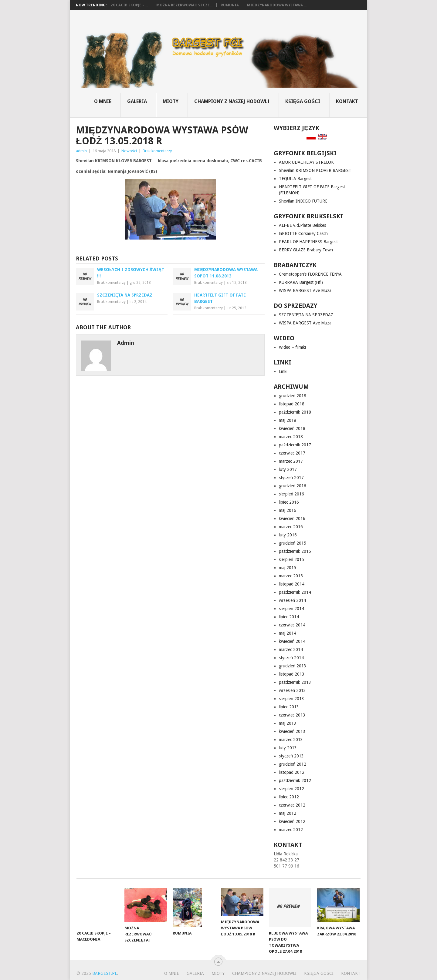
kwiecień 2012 (292, 821)
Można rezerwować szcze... (184, 5)
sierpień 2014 (291, 609)
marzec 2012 (291, 830)
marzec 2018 (291, 437)
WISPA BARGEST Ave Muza (305, 290)
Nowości (129, 151)
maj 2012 (288, 813)
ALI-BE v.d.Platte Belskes (302, 225)
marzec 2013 (291, 740)
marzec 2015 (291, 576)
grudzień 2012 (293, 764)
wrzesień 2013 (292, 690)
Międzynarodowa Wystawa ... (277, 5)
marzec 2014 (291, 649)
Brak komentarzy (157, 151)
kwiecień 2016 (292, 519)
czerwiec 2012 (292, 805)
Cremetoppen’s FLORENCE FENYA (310, 274)
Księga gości (303, 101)
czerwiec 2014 (292, 625)
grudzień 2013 (293, 666)
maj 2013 (288, 723)
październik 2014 (295, 592)
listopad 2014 (292, 584)
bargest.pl (105, 973)
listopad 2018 (292, 404)
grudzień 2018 (293, 396)
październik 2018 (295, 412)
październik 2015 (295, 551)
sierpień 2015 (291, 559)
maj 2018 (288, 420)
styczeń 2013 (291, 756)
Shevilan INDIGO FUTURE (303, 201)
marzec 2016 (291, 527)
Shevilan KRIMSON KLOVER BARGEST (315, 170)
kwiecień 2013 (292, 731)
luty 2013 (288, 748)
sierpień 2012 (291, 789)
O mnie (103, 101)
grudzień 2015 (293, 543)
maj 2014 (288, 633)
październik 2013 (295, 682)
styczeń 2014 (291, 658)
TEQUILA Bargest (295, 179)
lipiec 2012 (289, 797)
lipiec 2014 (289, 617)
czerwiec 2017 (292, 453)
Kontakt (347, 101)
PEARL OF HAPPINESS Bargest (308, 242)
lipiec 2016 (289, 502)
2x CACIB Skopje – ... (129, 5)
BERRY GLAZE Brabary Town (306, 250)
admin (81, 151)
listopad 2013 (292, 674)
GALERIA (137, 101)
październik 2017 (295, 445)
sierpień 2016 (291, 494)
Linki (283, 371)
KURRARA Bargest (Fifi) (301, 282)
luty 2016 (288, 535)
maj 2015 (288, 568)
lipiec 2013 (289, 707)
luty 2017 (288, 469)
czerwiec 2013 (292, 715)
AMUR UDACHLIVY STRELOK (306, 162)
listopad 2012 (292, 772)
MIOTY (171, 101)
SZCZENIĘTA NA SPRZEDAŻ (306, 315)
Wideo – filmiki (292, 347)
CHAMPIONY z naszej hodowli (232, 101)
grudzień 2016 (293, 486)
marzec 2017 (291, 461)
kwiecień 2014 (292, 641)
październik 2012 (295, 780)
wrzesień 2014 (292, 600)
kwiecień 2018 (292, 428)
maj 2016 (288, 510)
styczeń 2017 (291, 478)
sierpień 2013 (291, 699)
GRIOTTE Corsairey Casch (303, 233)
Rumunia (230, 5)
